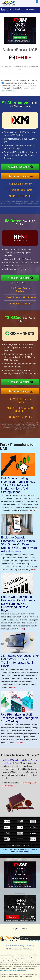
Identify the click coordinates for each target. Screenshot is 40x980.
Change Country (34, 941)
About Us (9, 946)
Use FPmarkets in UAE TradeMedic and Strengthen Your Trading (20, 718)
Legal (27, 946)
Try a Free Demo (19, 176)
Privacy (22, 946)
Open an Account (19, 167)
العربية (16, 929)
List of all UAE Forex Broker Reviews (20, 845)
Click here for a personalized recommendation (23, 851)
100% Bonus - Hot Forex (20, 283)
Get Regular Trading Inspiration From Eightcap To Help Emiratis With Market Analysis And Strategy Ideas (18, 485)
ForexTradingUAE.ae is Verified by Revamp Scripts (13, 970)
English (19, 9)
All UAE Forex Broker (21, 196)
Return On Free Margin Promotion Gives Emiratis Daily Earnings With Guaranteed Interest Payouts (18, 604)
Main (11, 9)
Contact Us (16, 946)
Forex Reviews (30, 9)
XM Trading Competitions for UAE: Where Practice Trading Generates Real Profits (20, 661)
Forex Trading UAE (8, 91)
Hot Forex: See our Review (21, 290)
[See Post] (33, 510)
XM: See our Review (21, 184)
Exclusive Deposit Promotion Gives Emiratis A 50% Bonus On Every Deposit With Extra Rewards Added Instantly (20, 544)
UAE (4, 9)
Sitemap (32, 946)
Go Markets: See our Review (21, 401)
